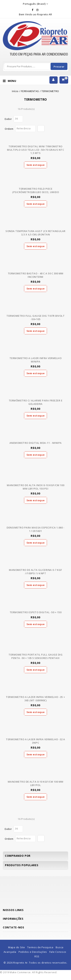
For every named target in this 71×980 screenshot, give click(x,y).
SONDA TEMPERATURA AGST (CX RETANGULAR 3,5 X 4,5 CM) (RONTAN (35, 233)
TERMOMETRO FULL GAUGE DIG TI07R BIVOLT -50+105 (35, 317)
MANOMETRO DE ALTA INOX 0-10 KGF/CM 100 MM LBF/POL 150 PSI (35, 487)
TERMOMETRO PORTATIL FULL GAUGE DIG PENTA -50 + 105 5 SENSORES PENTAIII (35, 656)
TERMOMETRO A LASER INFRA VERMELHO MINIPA (36, 360)
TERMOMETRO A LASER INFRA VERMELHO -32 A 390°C (35, 741)
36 (16, 119)
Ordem (9, 129)
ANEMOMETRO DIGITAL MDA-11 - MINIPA (36, 443)
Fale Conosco (58, 952)
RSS (37, 956)
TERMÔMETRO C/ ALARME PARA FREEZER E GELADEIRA (36, 402)
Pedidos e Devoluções (33, 952)
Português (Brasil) (34, 4)
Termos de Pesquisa (40, 947)
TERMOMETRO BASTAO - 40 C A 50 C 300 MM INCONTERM (36, 275)
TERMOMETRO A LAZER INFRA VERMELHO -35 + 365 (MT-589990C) (35, 699)
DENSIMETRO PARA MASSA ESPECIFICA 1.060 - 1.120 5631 (35, 529)
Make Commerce (20, 972)
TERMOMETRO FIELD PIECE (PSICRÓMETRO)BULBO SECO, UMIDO (35, 190)
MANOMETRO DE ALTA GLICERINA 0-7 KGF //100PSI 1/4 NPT (35, 572)
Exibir (8, 119)
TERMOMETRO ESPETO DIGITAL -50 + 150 (36, 612)
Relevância (24, 128)
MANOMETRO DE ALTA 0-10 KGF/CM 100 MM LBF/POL (36, 783)
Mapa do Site (16, 947)
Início (15, 91)
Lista (12, 109)
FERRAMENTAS (30, 91)
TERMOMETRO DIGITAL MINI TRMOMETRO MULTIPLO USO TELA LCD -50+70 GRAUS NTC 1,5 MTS (35, 150)
